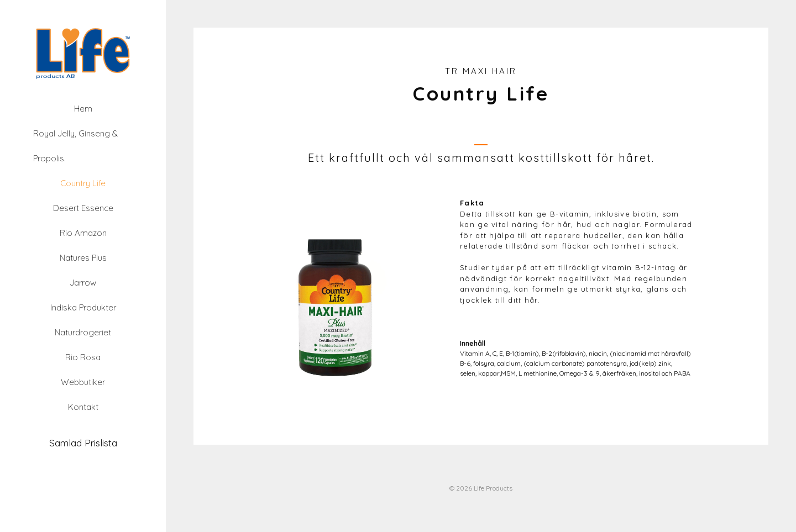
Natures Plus (83, 258)
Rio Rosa (83, 357)
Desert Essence (83, 208)
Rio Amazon (83, 233)
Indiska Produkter (83, 307)
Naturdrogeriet (83, 332)
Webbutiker (83, 382)
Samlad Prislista (83, 443)
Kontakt (83, 407)
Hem (83, 109)
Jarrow (83, 283)
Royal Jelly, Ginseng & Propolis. (75, 146)
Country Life (83, 183)
